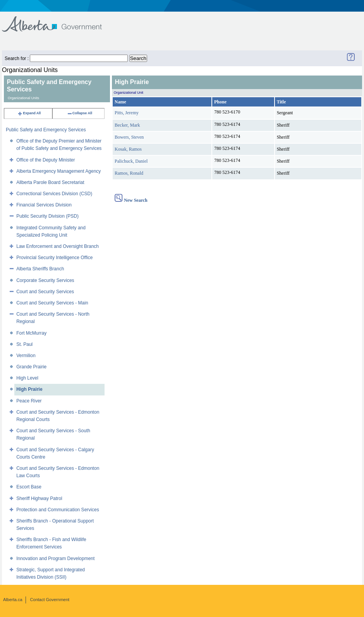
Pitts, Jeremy (127, 113)
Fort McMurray (31, 333)
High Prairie (29, 389)
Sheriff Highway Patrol (39, 498)
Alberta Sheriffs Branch (40, 269)
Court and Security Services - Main (52, 303)
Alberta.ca (13, 600)
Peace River (29, 401)
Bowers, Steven (129, 137)
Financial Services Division (44, 205)
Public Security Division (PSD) (47, 216)
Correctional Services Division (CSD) (54, 194)
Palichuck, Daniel (131, 161)
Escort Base (29, 487)
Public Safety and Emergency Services (46, 130)
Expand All (29, 113)
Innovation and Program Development (55, 559)
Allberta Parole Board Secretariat (50, 182)
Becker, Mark (127, 125)
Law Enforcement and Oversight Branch (58, 246)
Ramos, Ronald (129, 173)
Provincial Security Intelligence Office (54, 258)
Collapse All (80, 113)
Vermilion (26, 356)
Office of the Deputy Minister (45, 160)
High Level (27, 378)
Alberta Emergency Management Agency (58, 171)
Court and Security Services (45, 292)
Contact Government (50, 600)
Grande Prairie (31, 367)
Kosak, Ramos (128, 149)
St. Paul (24, 344)
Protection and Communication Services (58, 510)
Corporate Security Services (45, 280)
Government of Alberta (58, 20)
